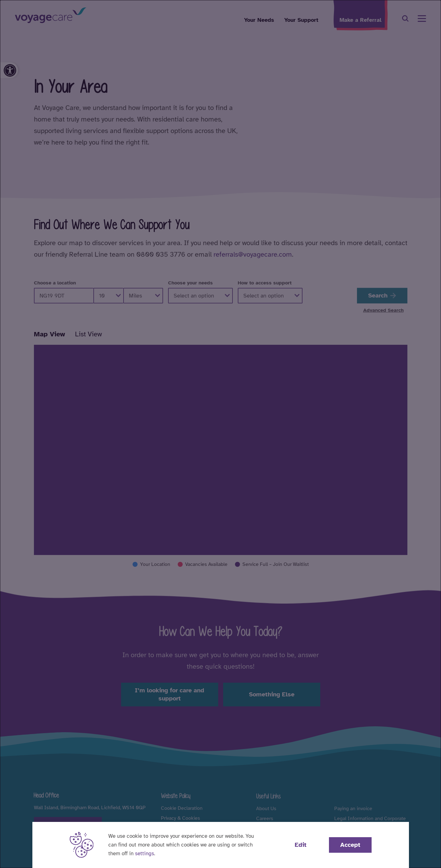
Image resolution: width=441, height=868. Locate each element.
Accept (350, 845)
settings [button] (145, 854)
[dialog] (220, 434)
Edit (301, 845)
